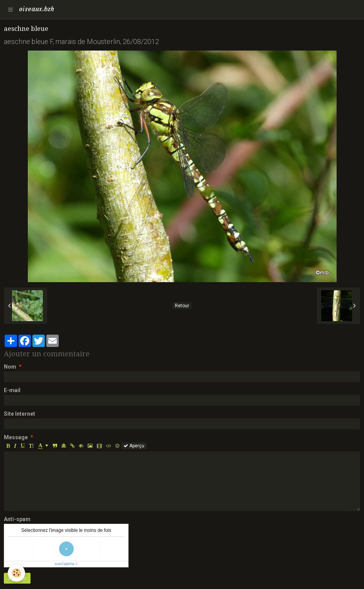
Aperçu (134, 446)
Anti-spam (17, 519)
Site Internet (19, 414)
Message (16, 437)
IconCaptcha (65, 564)
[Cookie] (16, 573)
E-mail (12, 390)
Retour (182, 306)
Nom (10, 367)
